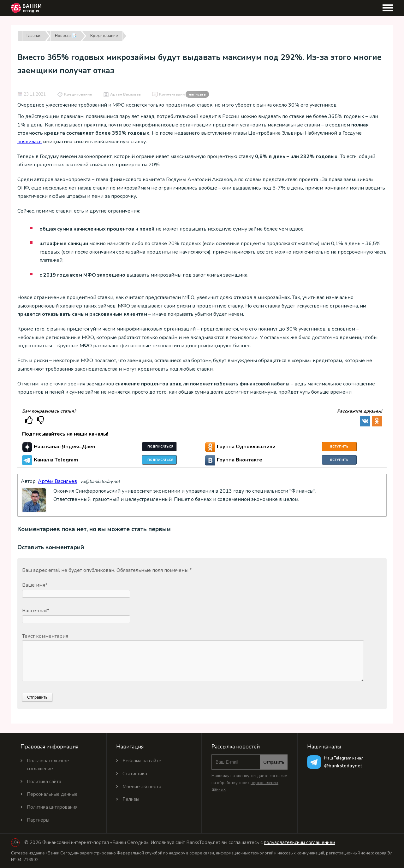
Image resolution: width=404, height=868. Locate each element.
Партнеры (38, 820)
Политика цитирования (52, 807)
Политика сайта (44, 782)
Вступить (339, 447)
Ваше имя (35, 585)
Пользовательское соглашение (48, 765)
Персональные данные (52, 794)
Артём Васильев (125, 94)
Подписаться (160, 447)
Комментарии (184, 95)
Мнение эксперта (142, 787)
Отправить (274, 762)
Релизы (131, 799)
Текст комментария (45, 636)
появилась (30, 142)
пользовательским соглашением (300, 842)
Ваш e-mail (36, 611)
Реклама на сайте (142, 761)
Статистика (135, 774)
